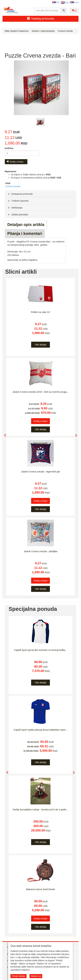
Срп (74, 2)
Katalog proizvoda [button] (40, 19)
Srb (56, 2)
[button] (4, 434)
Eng (65, 2)
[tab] (40, 194)
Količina (9, 148)
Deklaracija (15, 208)
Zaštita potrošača (18, 215)
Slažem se (36, 976)
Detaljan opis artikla (26, 225)
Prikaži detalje (19, 976)
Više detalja (40, 345)
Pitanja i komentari (25, 233)
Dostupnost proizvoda (20, 194)
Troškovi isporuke (18, 201)
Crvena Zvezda (13, 186)
